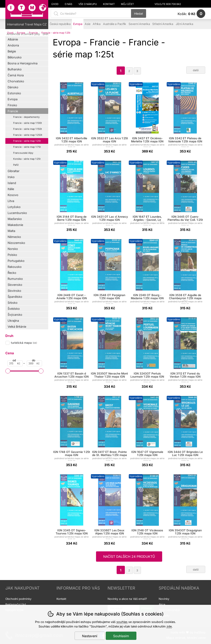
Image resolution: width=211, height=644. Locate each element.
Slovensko (15, 285)
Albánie (13, 39)
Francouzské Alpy (23, 153)
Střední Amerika (163, 24)
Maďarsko (15, 219)
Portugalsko (16, 261)
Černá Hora (16, 75)
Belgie (12, 51)
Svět (45, 34)
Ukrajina (13, 321)
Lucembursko (17, 213)
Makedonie (15, 225)
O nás (69, 4)
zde (169, 626)
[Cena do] (34, 363)
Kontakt (109, 4)
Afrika (97, 24)
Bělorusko (15, 57)
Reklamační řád (16, 604)
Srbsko (13, 303)
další (196, 70)
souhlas (122, 622)
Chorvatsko (16, 81)
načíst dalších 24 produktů (129, 557)
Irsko (11, 177)
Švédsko (14, 309)
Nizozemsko (16, 243)
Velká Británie (17, 327)
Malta (11, 231)
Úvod (55, 4)
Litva (11, 201)
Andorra (13, 45)
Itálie (11, 189)
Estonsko (14, 93)
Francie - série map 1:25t (27, 141)
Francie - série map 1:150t (28, 129)
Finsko (12, 105)
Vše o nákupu (88, 4)
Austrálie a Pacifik (115, 24)
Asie (87, 24)
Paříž (16, 165)
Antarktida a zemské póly (23, 34)
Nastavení (90, 636)
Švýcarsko (15, 315)
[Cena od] (15, 363)
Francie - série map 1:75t (27, 147)
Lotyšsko (14, 207)
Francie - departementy (26, 117)
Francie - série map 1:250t (28, 135)
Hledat (139, 14)
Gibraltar (13, 171)
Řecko (12, 273)
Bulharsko (15, 69)
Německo (14, 237)
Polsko (12, 255)
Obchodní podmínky (18, 599)
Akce (162, 604)
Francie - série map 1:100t (28, 123)
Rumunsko (15, 279)
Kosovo (13, 195)
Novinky (164, 599)
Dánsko (13, 87)
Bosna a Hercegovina (23, 63)
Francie (13, 111)
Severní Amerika (139, 24)
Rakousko (15, 267)
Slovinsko (14, 291)
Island (12, 183)
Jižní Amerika (185, 24)
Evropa (13, 99)
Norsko (13, 249)
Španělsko (15, 297)
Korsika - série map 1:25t (27, 159)
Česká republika (60, 24)
